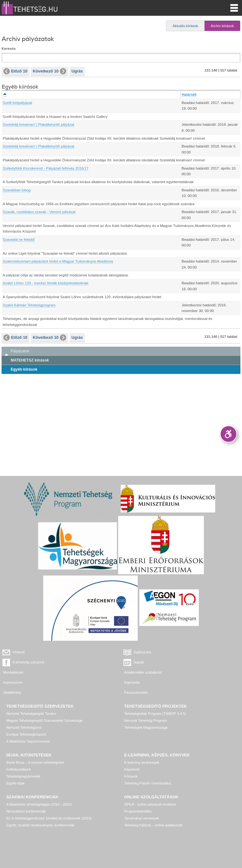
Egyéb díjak (15, 783)
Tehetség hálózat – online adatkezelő (153, 825)
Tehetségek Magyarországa (146, 727)
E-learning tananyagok (142, 762)
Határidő (189, 95)
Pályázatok (20, 351)
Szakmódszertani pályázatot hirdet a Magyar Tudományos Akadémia (58, 261)
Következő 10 (49, 71)
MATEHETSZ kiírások (30, 360)
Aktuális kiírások (185, 26)
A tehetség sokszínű (28, 662)
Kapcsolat (132, 682)
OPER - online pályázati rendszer (150, 804)
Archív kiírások (222, 26)
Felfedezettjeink (19, 769)
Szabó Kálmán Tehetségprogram (29, 305)
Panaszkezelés (136, 692)
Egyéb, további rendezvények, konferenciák (40, 825)
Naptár (139, 662)
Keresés (9, 49)
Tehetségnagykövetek (23, 776)
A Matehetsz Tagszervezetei (28, 741)
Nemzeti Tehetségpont (24, 727)
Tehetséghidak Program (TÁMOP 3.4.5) (155, 714)
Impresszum (13, 682)
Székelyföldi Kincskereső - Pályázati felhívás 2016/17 (46, 168)
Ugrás (77, 71)
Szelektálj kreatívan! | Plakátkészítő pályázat (39, 124)
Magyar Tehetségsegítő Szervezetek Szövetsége (44, 720)
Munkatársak (13, 672)
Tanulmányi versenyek (142, 818)
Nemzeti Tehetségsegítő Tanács (31, 714)
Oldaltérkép (12, 692)
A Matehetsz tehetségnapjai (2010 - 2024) (39, 804)
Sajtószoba (142, 652)
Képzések (132, 769)
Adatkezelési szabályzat (143, 672)
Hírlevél (19, 652)
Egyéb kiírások (24, 369)
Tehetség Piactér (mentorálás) (148, 783)
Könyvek (131, 776)
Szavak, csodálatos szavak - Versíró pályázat (39, 212)
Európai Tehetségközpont (26, 734)
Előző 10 (15, 71)
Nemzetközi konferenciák (26, 811)
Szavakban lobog (17, 190)
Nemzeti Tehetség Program (145, 720)
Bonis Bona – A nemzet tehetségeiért (35, 762)
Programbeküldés (138, 811)
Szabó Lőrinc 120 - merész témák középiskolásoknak (46, 283)
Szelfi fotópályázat (17, 103)
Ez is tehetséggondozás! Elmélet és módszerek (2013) (49, 818)
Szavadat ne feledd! (19, 240)
